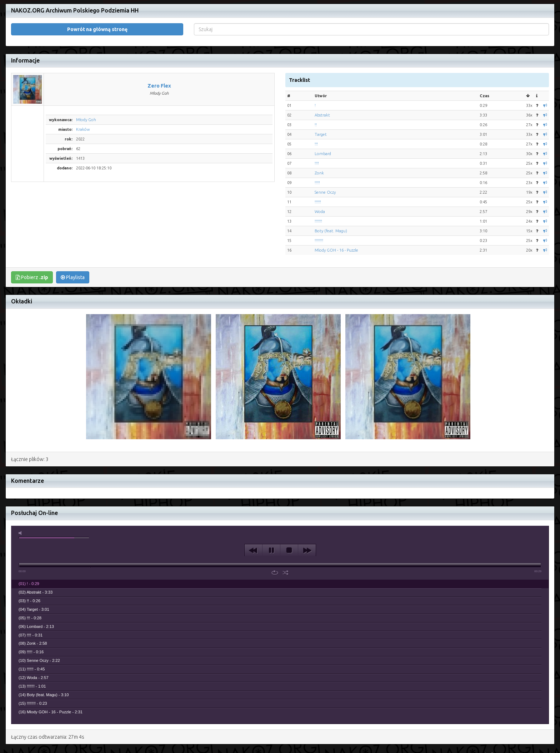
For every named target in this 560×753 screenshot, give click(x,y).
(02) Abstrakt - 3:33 (36, 565)
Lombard (323, 127)
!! (316, 98)
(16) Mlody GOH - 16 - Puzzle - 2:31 (51, 685)
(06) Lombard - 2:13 (36, 599)
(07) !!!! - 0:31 (31, 608)
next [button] (307, 523)
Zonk (319, 146)
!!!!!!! (318, 194)
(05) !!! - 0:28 (30, 591)
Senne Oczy (325, 165)
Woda (320, 184)
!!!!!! (318, 175)
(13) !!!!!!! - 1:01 (32, 659)
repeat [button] (275, 545)
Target (321, 107)
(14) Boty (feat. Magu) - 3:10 (44, 668)
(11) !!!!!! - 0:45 (32, 642)
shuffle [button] (286, 545)
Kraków (83, 102)
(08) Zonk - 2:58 (33, 616)
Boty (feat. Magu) (331, 204)
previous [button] (253, 523)
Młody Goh (86, 93)
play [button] (271, 523)
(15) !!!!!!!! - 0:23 (33, 676)
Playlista (73, 250)
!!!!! (317, 155)
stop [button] (289, 523)
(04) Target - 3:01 (34, 582)
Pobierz (32, 250)
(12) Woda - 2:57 (34, 650)
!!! (316, 117)
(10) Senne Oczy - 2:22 (39, 633)
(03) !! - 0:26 (29, 574)
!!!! (317, 136)
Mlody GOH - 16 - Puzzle (336, 223)
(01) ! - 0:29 (29, 556)
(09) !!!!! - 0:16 (31, 625)
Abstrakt (322, 88)
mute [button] (21, 506)
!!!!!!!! (319, 213)
